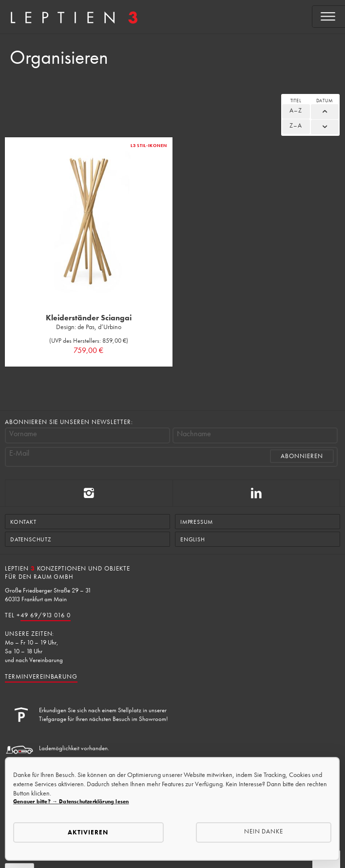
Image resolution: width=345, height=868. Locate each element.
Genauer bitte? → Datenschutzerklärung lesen (71, 801)
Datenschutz (31, 539)
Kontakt (23, 522)
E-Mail (19, 453)
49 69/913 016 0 (46, 615)
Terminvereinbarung (41, 676)
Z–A (296, 125)
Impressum (197, 522)
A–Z (296, 110)
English (193, 539)
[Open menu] (329, 17)
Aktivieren (88, 832)
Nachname (194, 434)
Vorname (23, 434)
